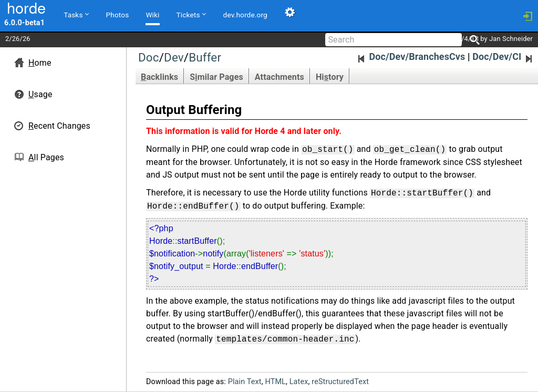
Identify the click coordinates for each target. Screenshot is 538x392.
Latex (299, 382)
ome (40, 63)
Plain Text (245, 382)
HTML (275, 382)
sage (40, 94)
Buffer (205, 57)
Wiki (152, 15)
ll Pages (46, 157)
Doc (149, 57)
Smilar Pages (216, 77)
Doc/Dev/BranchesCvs (411, 56)
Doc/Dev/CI (503, 56)
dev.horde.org (245, 15)
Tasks (76, 14)
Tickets (191, 14)
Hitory (330, 77)
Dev (174, 57)
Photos (118, 15)
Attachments (280, 77)
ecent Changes (59, 126)
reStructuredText (340, 382)
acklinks (159, 77)
